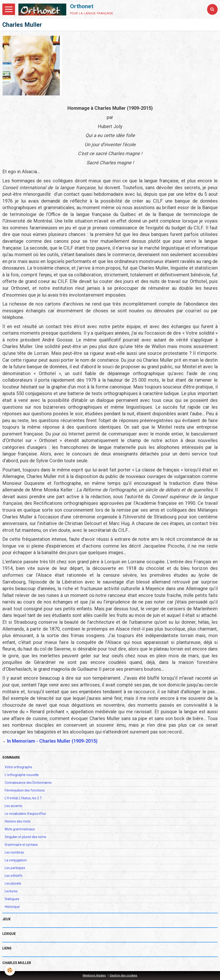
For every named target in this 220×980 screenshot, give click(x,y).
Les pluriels (13, 883)
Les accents (14, 806)
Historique (12, 907)
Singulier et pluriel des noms (26, 837)
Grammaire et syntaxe (21, 845)
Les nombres (14, 852)
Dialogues (12, 899)
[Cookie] (10, 970)
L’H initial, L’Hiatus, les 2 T (23, 798)
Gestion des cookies (123, 975)
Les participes (15, 868)
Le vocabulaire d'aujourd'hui (25, 814)
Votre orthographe (18, 767)
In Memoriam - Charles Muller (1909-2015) (52, 741)
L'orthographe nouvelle (22, 775)
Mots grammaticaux (20, 829)
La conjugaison (16, 860)
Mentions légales (94, 975)
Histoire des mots (18, 821)
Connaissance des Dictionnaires (28, 783)
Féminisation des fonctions (25, 790)
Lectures (11, 891)
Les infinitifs (14, 876)
